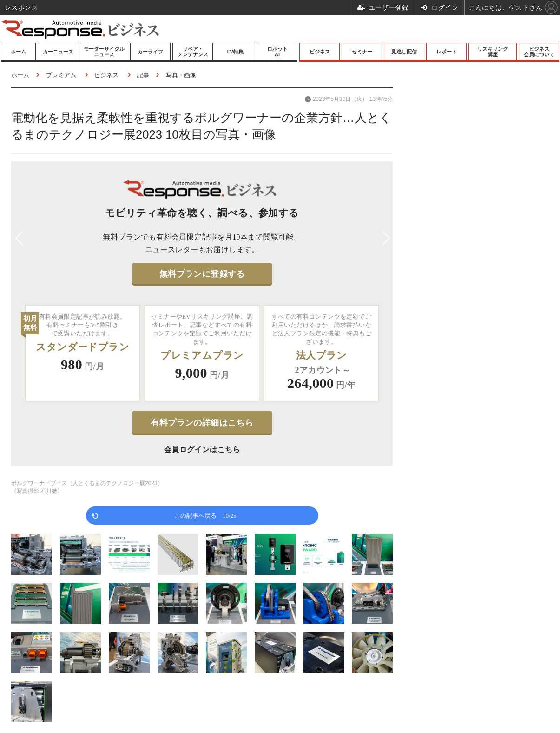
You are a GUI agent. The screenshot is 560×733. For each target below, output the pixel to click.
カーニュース (58, 52)
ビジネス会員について (539, 52)
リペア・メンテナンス (193, 52)
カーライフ (150, 52)
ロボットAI (277, 52)
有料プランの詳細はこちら (202, 423)
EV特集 (235, 52)
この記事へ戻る (205, 515)
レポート (447, 52)
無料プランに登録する (202, 274)
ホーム (18, 52)
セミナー (362, 52)
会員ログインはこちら (202, 450)
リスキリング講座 (493, 52)
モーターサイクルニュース (104, 52)
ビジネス (320, 52)
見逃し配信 (404, 52)
